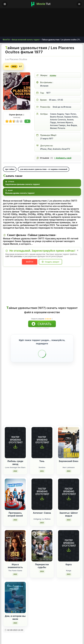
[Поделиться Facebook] (56, 403)
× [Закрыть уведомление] (78, 250)
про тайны (10, 169)
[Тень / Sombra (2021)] (42, 439)
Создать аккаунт (52, 262)
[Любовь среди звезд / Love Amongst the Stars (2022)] (15, 439)
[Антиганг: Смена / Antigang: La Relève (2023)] (42, 491)
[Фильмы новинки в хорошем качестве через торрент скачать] (42, 4)
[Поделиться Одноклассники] (61, 403)
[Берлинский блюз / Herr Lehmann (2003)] (69, 439)
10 (7, 121)
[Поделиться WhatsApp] (66, 403)
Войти (30, 262)
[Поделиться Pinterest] (71, 403)
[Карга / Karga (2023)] (69, 542)
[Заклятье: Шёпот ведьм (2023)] (69, 491)
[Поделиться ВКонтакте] (51, 403)
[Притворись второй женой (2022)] (15, 491)
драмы (53, 75)
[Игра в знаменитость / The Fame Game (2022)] (15, 542)
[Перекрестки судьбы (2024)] (42, 542)
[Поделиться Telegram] (76, 403)
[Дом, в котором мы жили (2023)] (15, 592)
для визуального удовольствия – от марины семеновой (44, 169)
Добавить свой (63, 158)
